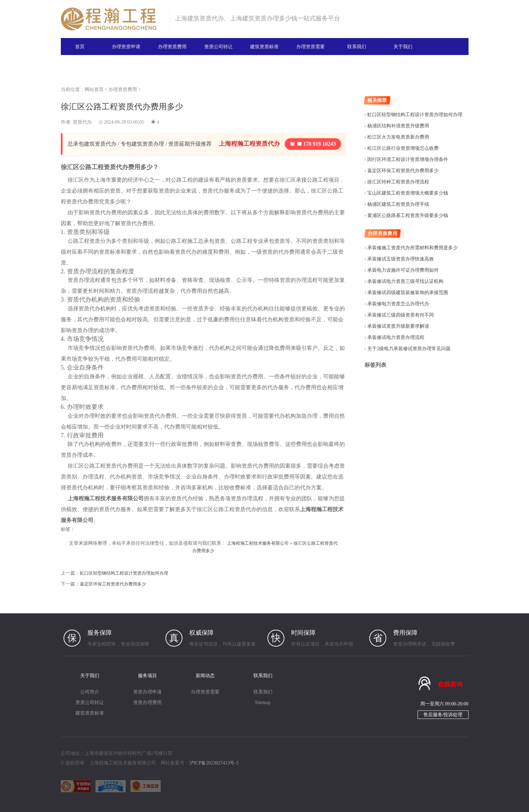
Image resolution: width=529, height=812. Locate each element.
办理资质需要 (311, 46)
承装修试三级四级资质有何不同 (401, 315)
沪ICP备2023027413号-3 (214, 763)
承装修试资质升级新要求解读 (398, 326)
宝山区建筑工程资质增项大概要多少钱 (408, 193)
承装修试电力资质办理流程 (396, 337)
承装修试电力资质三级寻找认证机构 (405, 281)
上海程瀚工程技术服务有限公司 (261, 543)
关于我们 (403, 46)
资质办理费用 (147, 702)
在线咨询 (450, 684)
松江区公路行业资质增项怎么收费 (403, 148)
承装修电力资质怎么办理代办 (398, 304)
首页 (80, 46)
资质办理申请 (147, 692)
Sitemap (263, 702)
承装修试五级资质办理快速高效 (401, 259)
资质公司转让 (218, 46)
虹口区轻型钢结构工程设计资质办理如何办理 (127, 573)
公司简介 (90, 692)
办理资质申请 (126, 46)
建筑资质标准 (264, 46)
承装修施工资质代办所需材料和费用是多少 (412, 248)
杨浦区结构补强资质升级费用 (398, 126)
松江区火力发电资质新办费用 (398, 137)
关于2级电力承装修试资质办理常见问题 (409, 349)
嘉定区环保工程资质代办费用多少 (116, 584)
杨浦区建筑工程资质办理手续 (398, 204)
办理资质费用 (172, 46)
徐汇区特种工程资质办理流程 (398, 182)
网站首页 (94, 89)
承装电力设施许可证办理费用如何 (403, 270)
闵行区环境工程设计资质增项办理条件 (408, 159)
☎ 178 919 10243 (313, 144)
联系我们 (357, 46)
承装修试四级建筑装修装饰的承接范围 (408, 293)
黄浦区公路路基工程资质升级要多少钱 (408, 215)
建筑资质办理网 (112, 19)
